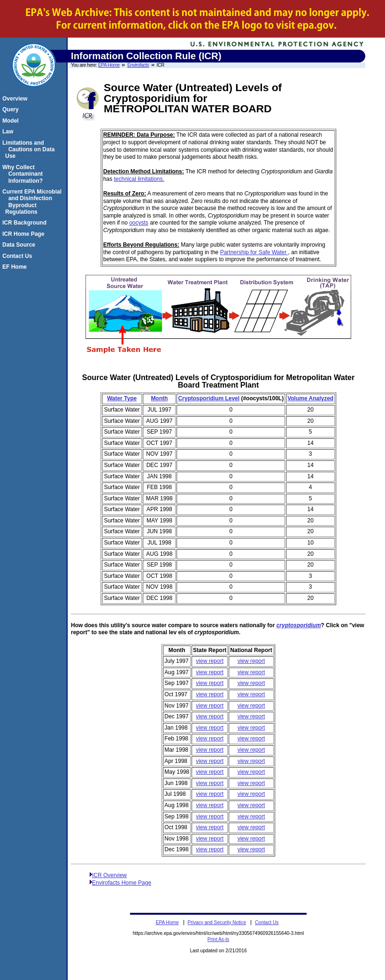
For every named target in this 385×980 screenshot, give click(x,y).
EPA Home (109, 65)
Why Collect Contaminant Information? (24, 174)
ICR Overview (109, 875)
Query (12, 109)
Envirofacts (138, 65)
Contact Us (19, 256)
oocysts (139, 223)
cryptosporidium (299, 625)
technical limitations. (139, 179)
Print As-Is (218, 939)
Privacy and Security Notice (217, 922)
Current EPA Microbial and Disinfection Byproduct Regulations (33, 202)
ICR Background (26, 223)
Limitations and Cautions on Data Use (30, 150)
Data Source (20, 245)
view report (210, 661)
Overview (16, 99)
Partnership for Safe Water (254, 252)
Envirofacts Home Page (122, 883)
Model (12, 121)
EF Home (16, 267)
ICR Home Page (25, 234)
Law (9, 132)
